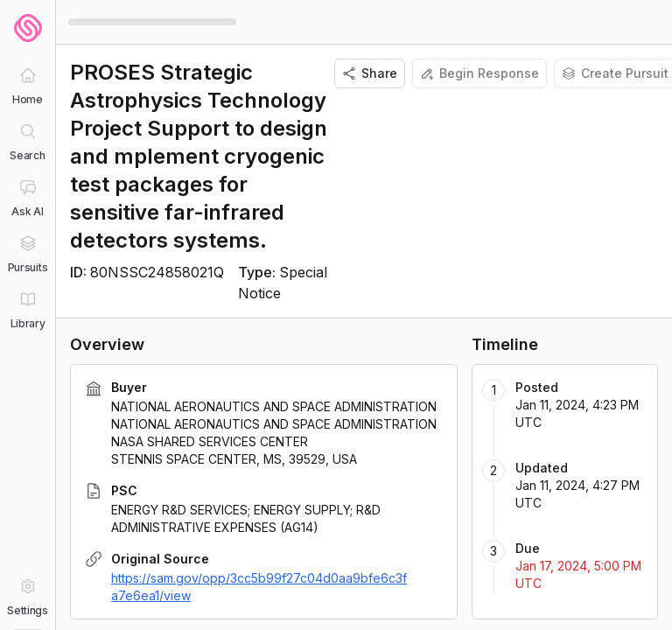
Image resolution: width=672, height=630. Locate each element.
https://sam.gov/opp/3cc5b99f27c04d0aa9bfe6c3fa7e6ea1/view (259, 587)
